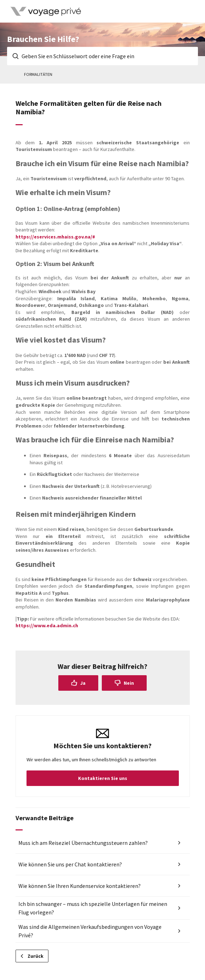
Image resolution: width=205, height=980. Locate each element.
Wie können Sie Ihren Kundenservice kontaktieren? (80, 886)
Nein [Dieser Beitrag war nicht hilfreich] (129, 683)
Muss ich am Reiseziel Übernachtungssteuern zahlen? (83, 843)
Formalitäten (38, 74)
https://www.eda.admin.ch (47, 625)
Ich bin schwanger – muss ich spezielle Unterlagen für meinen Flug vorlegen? (93, 908)
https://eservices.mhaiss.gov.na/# (55, 237)
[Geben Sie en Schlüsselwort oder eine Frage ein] (102, 56)
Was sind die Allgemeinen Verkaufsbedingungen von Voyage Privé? (90, 931)
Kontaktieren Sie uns (103, 778)
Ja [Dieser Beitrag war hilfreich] (83, 683)
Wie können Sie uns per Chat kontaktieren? (70, 864)
